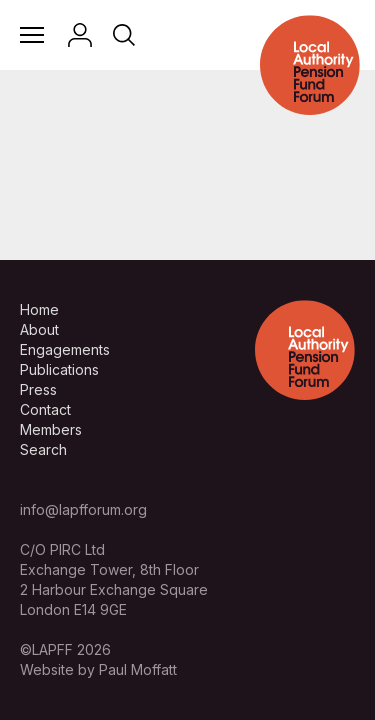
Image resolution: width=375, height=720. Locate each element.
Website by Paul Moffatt (98, 669)
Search (43, 449)
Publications (59, 369)
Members (51, 429)
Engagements (65, 349)
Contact (45, 409)
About (39, 329)
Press (38, 389)
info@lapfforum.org (83, 509)
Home (39, 309)
